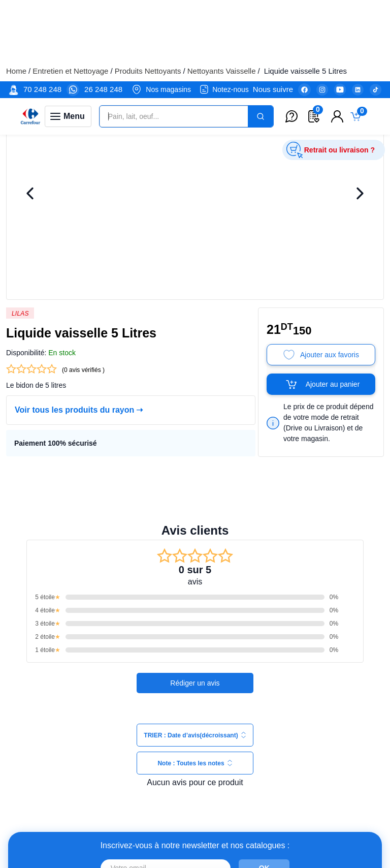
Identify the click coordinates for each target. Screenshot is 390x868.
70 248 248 (42, 8)
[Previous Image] (30, 171)
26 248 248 (103, 8)
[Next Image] (360, 171)
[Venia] (30, 35)
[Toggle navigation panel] (68, 35)
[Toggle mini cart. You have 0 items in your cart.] (358, 35)
